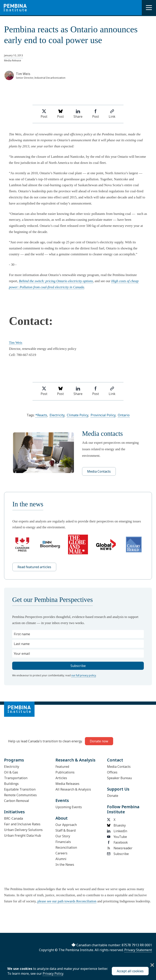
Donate (113, 796)
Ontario (124, 415)
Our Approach (66, 825)
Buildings (11, 784)
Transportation (16, 778)
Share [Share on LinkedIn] (78, 114)
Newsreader (120, 848)
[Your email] (78, 654)
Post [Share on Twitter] (44, 114)
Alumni (61, 859)
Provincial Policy (103, 415)
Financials (63, 842)
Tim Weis (16, 343)
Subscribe (118, 854)
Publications (65, 772)
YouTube (117, 837)
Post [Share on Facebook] (96, 114)
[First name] (78, 634)
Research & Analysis (75, 760)
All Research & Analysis (73, 789)
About (62, 818)
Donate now (99, 741)
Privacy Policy (53, 973)
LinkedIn (117, 831)
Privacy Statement (138, 950)
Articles (61, 778)
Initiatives (14, 812)
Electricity (57, 415)
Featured (62, 767)
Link (112, 114)
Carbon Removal (17, 801)
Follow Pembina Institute (123, 809)
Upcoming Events (69, 807)
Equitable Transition (20, 789)
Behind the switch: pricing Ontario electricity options (56, 281)
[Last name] (78, 644)
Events (62, 800)
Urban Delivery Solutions (23, 830)
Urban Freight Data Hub (23, 835)
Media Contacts (99, 471)
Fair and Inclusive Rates (22, 824)
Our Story (63, 836)
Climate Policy (77, 415)
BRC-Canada (14, 818)
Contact (115, 760)
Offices (112, 772)
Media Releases (67, 784)
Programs (14, 760)
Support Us (118, 789)
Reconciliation (66, 847)
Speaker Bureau (119, 778)
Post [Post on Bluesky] (60, 114)
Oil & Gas (11, 772)
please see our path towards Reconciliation (67, 901)
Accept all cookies (130, 971)
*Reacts (41, 415)
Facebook (117, 842)
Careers (61, 853)
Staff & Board (66, 830)
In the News (65, 865)
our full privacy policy (84, 675)
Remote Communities (20, 795)
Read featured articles (34, 567)
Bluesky (116, 825)
